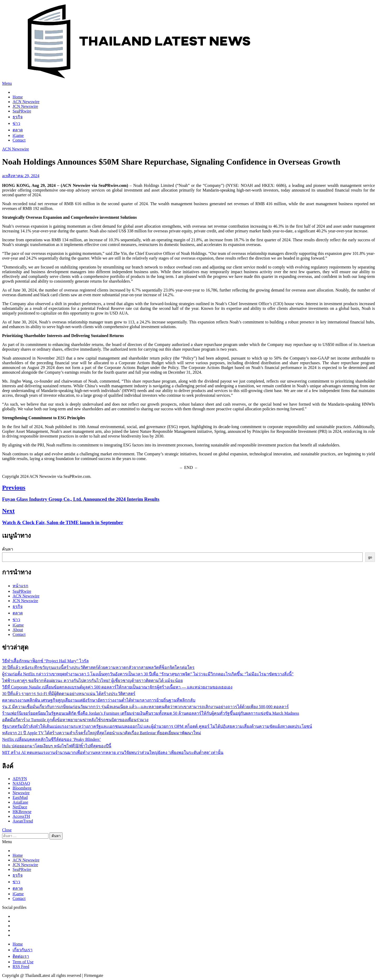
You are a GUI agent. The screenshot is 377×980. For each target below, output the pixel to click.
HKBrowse (22, 812)
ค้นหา (8, 549)
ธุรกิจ (18, 117)
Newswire (21, 793)
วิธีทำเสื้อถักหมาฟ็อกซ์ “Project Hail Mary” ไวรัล (45, 661)
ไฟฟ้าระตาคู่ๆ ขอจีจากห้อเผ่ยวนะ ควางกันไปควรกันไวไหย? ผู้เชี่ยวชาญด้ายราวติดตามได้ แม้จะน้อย (92, 681)
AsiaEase (20, 802)
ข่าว (16, 123)
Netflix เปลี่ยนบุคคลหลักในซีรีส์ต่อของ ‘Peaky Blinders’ (51, 739)
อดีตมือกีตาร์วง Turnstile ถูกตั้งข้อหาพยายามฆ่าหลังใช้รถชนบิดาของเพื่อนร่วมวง (75, 720)
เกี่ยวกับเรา (23, 950)
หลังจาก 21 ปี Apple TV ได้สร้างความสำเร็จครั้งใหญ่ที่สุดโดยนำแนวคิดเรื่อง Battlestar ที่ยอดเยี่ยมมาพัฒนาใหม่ (102, 733)
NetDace (20, 807)
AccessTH (21, 816)
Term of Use (23, 962)
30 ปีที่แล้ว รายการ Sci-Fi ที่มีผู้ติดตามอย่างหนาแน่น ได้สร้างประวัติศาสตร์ (69, 694)
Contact (19, 140)
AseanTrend (23, 821)
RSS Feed (21, 967)
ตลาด (18, 130)
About (18, 630)
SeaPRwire (22, 111)
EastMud (20, 797)
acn (5, 176)
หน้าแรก (20, 586)
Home (18, 97)
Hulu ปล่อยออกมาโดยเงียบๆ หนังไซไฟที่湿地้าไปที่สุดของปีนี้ (57, 746)
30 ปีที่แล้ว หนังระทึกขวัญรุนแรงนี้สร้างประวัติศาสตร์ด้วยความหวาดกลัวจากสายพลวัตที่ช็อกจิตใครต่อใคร (98, 667)
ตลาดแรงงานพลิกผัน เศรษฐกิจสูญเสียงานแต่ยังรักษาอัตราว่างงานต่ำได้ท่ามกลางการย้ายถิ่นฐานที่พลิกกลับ (99, 700)
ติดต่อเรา (21, 956)
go (370, 557)
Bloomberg (22, 788)
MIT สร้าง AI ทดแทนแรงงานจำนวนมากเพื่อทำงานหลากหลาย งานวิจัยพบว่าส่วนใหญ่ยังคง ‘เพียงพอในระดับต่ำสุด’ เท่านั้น (113, 752)
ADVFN (20, 779)
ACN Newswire (26, 102)
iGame (18, 135)
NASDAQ (21, 783)
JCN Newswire (25, 106)
